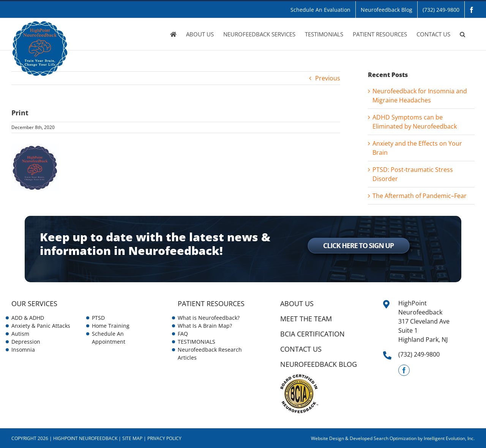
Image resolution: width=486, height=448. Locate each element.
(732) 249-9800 (419, 354)
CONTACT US (301, 349)
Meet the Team (306, 319)
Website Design (327, 438)
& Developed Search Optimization (381, 438)
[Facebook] (404, 370)
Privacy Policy (164, 438)
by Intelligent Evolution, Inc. (446, 438)
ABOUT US (297, 303)
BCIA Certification (312, 334)
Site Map (132, 438)
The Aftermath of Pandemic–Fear (420, 196)
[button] (462, 34)
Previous (328, 78)
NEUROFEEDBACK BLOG (319, 364)
